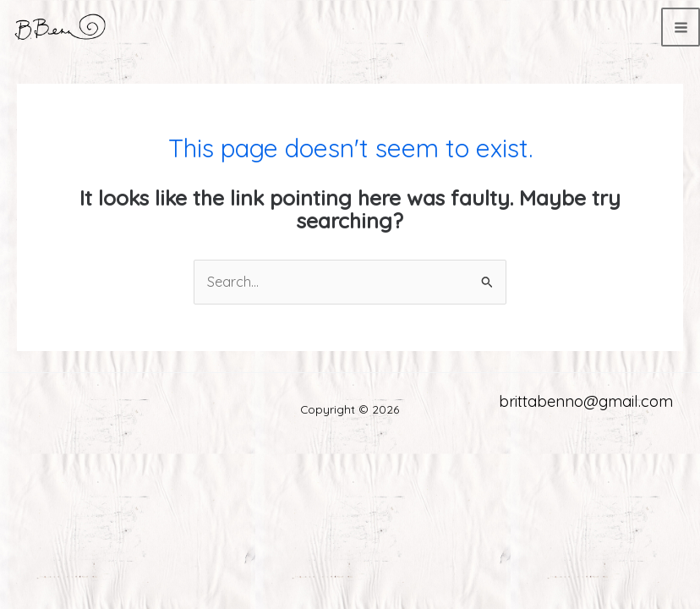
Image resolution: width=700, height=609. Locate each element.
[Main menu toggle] (681, 27)
